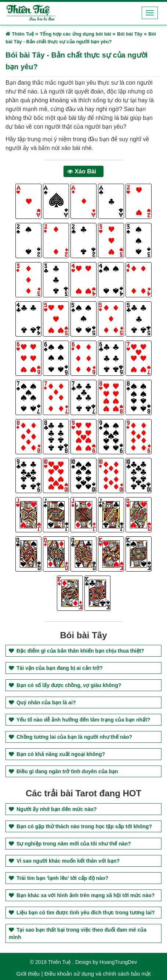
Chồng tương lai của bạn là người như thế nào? (70, 737)
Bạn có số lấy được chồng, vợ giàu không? (65, 685)
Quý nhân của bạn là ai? (42, 702)
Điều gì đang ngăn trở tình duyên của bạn (63, 771)
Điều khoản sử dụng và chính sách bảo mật (97, 974)
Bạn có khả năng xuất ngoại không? (57, 754)
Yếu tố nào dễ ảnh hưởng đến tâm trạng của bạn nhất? (79, 720)
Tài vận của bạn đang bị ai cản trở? (56, 668)
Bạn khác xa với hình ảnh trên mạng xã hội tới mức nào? (82, 895)
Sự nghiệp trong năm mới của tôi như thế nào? (70, 844)
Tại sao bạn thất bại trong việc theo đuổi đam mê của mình (78, 933)
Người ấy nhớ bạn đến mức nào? (53, 809)
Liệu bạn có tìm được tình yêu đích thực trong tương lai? (82, 913)
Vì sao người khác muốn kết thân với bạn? (64, 861)
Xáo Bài (82, 171)
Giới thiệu (28, 974)
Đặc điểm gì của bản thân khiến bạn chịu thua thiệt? (77, 651)
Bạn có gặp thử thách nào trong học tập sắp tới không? (80, 826)
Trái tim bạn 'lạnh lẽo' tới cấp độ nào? (59, 878)
